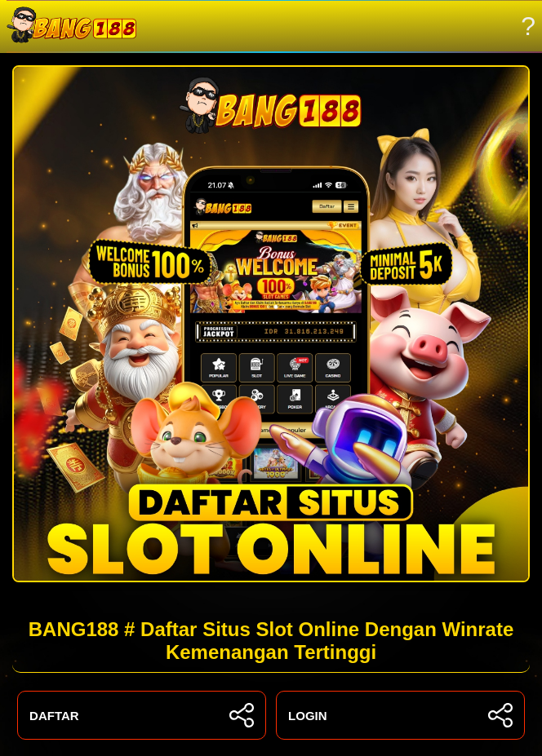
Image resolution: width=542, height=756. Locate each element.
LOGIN (400, 715)
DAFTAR (142, 715)
